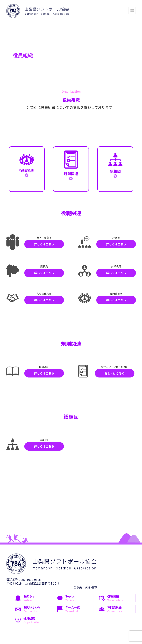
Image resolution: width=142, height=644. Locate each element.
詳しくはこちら (44, 244)
